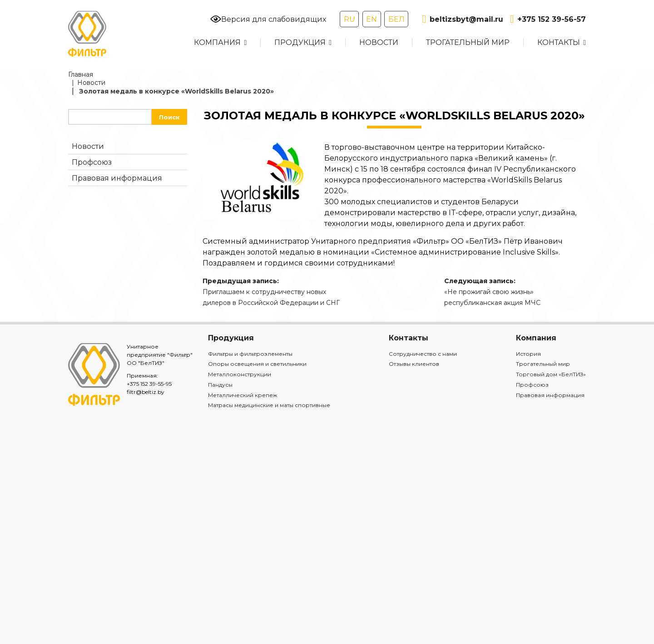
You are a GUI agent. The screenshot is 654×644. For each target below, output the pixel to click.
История (528, 354)
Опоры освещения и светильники (257, 364)
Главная (81, 74)
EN (372, 19)
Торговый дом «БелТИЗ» (551, 374)
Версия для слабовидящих (268, 19)
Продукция (300, 42)
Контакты (559, 42)
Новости (379, 42)
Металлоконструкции (240, 374)
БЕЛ (396, 19)
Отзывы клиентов (414, 364)
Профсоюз (92, 162)
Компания (217, 42)
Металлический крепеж (243, 395)
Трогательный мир (468, 42)
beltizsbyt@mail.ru (462, 19)
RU (349, 19)
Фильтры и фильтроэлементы (250, 354)
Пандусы (220, 385)
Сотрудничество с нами (423, 354)
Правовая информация (117, 178)
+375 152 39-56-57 (548, 19)
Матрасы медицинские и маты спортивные (269, 405)
